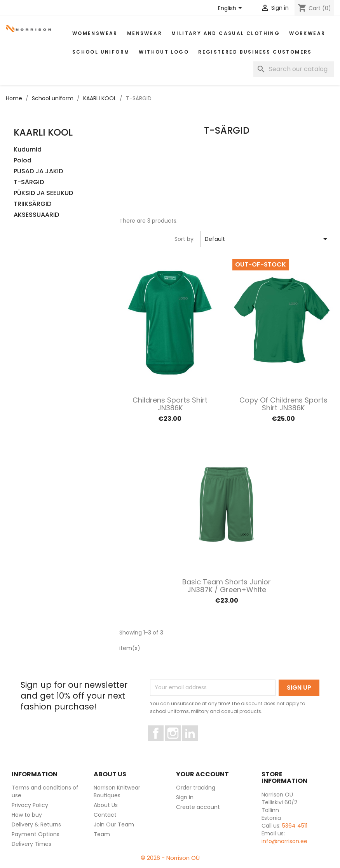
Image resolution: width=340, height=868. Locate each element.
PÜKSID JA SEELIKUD (43, 193)
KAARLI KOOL (43, 132)
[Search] (294, 69)
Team (102, 834)
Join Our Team (114, 824)
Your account (202, 774)
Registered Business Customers (255, 52)
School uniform (101, 52)
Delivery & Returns (36, 824)
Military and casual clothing (226, 33)
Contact (105, 815)
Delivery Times (31, 844)
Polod (23, 161)
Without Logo (164, 52)
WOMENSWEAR (95, 33)
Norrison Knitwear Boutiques (117, 791)
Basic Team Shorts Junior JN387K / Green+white (227, 586)
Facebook (163, 744)
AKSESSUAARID (36, 215)
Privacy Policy (30, 805)
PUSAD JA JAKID (38, 172)
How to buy (27, 815)
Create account (198, 807)
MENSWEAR (145, 33)
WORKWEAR (307, 33)
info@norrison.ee (284, 841)
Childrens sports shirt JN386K (170, 404)
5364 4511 (295, 826)
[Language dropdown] (231, 9)
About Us (106, 805)
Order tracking (196, 788)
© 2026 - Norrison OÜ (170, 858)
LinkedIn (194, 744)
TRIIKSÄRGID (32, 204)
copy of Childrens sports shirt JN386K (283, 404)
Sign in (185, 797)
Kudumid (28, 150)
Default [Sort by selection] (267, 239)
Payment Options (36, 834)
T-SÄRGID (29, 182)
